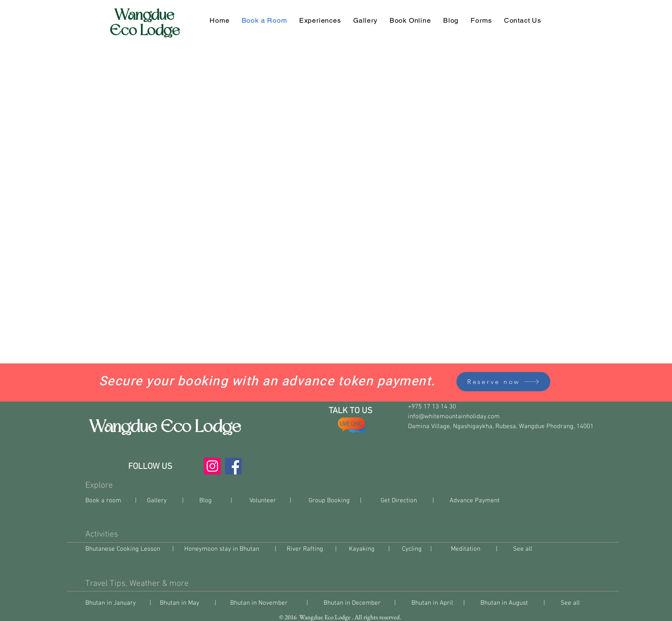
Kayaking (362, 549)
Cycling (412, 549)
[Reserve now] (503, 382)
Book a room (104, 501)
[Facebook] (233, 466)
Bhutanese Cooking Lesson (124, 549)
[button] (481, 20)
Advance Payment (475, 501)
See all (524, 549)
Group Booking (328, 501)
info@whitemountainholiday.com (454, 417)
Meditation (466, 549)
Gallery (157, 501)
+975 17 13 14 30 (433, 407)
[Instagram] (212, 466)
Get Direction (398, 501)
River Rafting (305, 549)
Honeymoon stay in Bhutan (222, 549)
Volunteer (263, 501)
